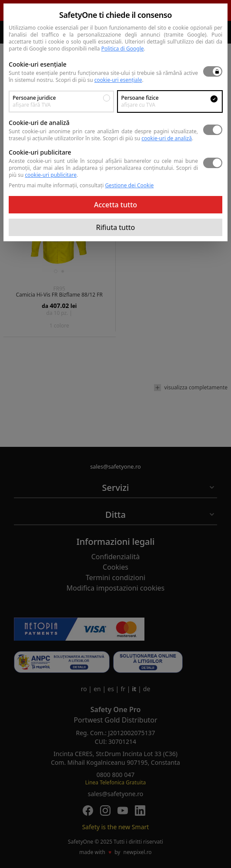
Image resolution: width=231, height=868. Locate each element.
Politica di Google (123, 49)
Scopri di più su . (100, 80)
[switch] (213, 71)
